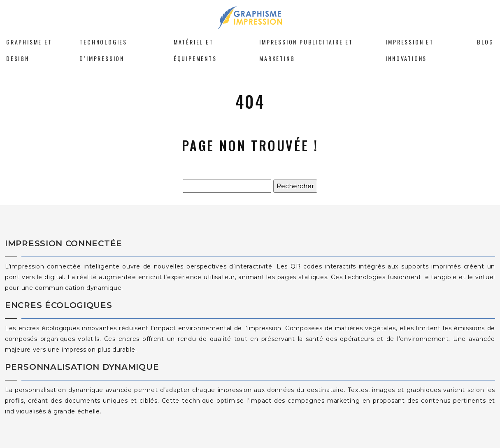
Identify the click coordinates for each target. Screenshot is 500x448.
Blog (485, 42)
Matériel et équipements (195, 50)
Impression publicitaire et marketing (306, 50)
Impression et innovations (409, 50)
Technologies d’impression (103, 50)
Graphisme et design (29, 50)
